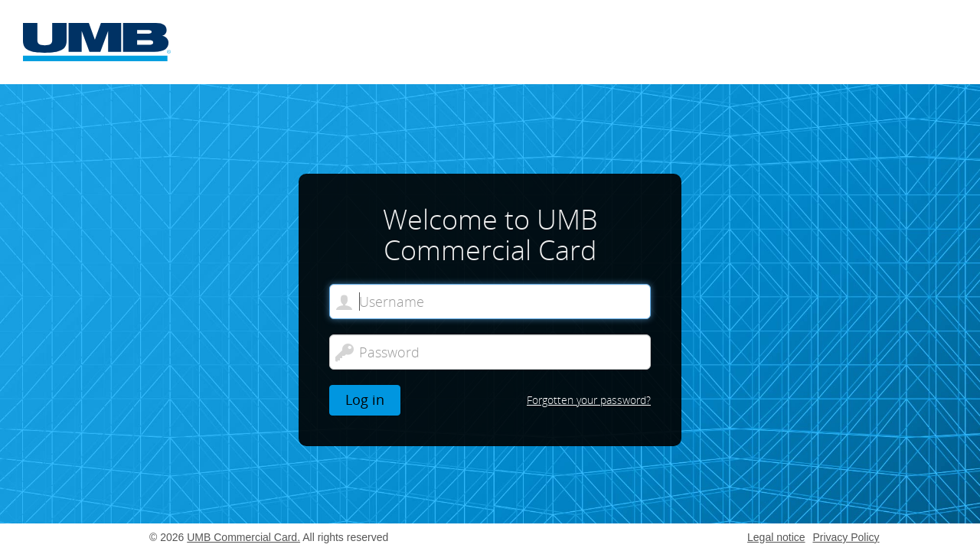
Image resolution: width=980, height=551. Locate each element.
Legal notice (776, 537)
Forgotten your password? (589, 400)
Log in (365, 399)
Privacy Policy (846, 537)
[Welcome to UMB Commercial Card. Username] (490, 302)
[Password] (490, 352)
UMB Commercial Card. (243, 537)
